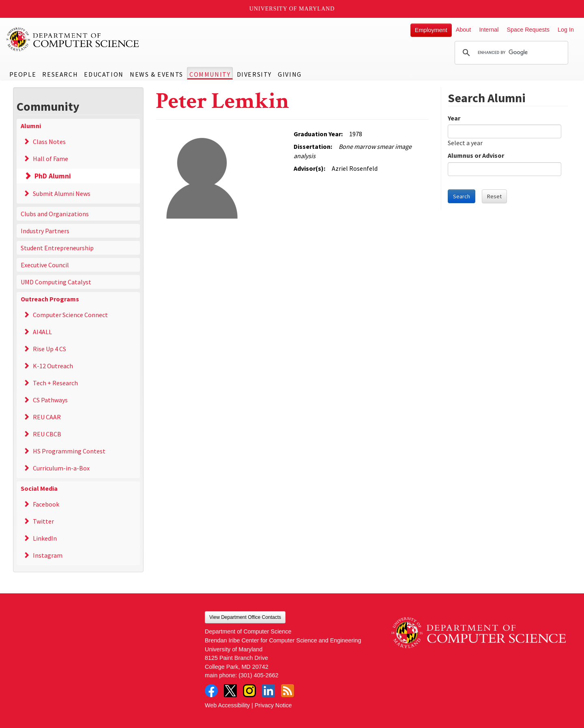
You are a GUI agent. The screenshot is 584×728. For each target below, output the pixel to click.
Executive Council (45, 265)
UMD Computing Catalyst (56, 282)
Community (210, 74)
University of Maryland (292, 9)
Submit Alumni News (62, 193)
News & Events (157, 74)
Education (104, 74)
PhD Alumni (53, 176)
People (23, 74)
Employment (431, 30)
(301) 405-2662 (258, 675)
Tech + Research (55, 383)
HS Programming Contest (69, 451)
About (464, 30)
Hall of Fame (50, 159)
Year (454, 118)
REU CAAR (47, 417)
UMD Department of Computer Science (73, 39)
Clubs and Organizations (55, 214)
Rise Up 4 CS (49, 349)
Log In (566, 30)
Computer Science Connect (70, 315)
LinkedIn (45, 538)
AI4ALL (42, 332)
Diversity (254, 74)
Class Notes (49, 142)
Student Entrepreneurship (57, 248)
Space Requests (528, 30)
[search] (510, 53)
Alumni (31, 126)
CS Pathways (50, 400)
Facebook (46, 504)
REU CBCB (47, 434)
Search (462, 196)
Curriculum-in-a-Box (61, 468)
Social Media (39, 488)
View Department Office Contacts (245, 617)
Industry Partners (45, 231)
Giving (290, 74)
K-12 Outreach (53, 366)
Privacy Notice (273, 705)
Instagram (48, 555)
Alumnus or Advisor (476, 155)
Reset (494, 196)
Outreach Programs (50, 299)
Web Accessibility (227, 705)
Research (60, 74)
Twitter (43, 521)
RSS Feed (288, 691)
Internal (489, 30)
